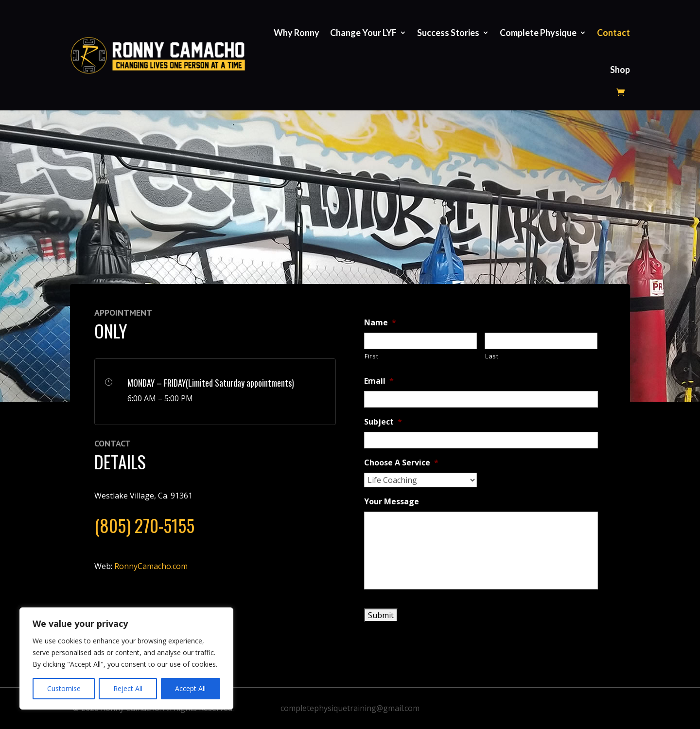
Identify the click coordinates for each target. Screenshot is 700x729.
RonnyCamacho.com (151, 566)
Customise (64, 688)
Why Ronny (297, 33)
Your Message (392, 502)
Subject (383, 422)
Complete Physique (538, 33)
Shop (620, 70)
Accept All (190, 688)
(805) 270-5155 (144, 525)
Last (492, 356)
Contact (613, 33)
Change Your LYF (363, 33)
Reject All (128, 688)
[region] (126, 658)
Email (379, 381)
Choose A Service (401, 463)
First (371, 356)
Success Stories (448, 33)
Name (380, 323)
